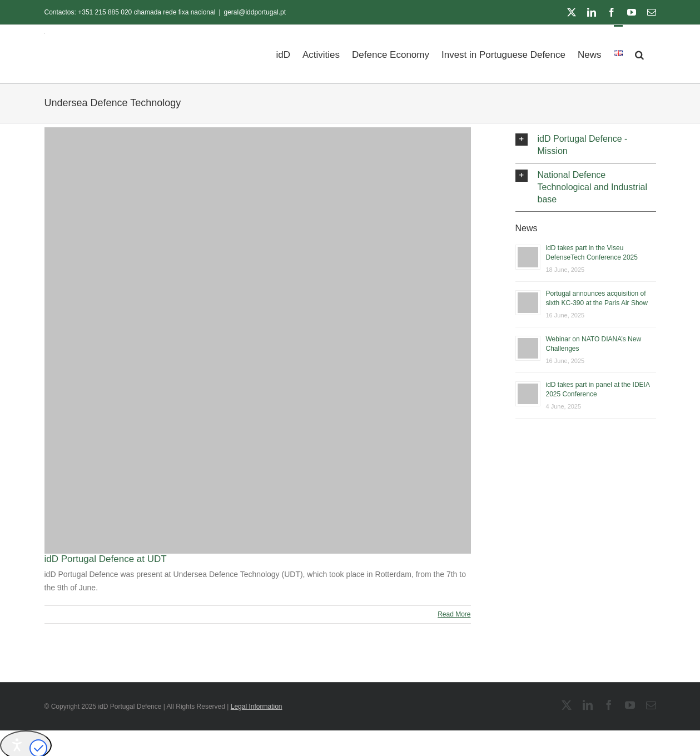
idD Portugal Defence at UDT (106, 559)
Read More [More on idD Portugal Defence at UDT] (454, 614)
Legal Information (257, 707)
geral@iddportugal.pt (255, 12)
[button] (639, 54)
